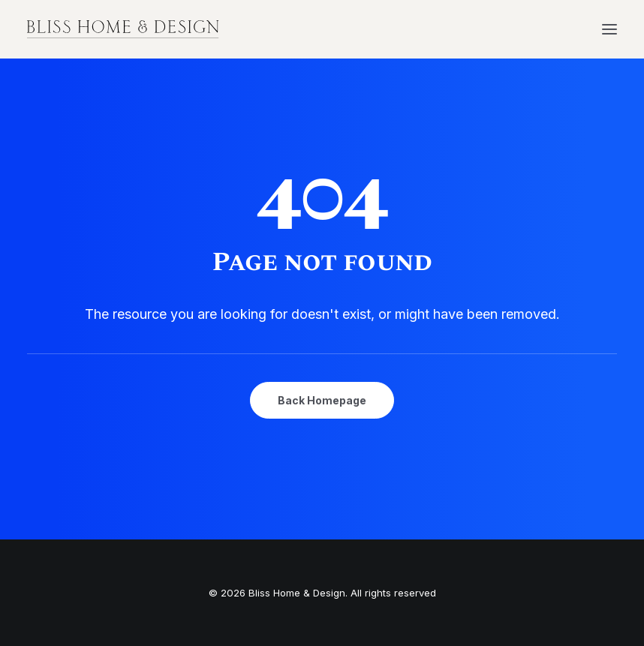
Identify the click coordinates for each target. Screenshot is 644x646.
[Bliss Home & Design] (123, 29)
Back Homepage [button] (322, 400)
